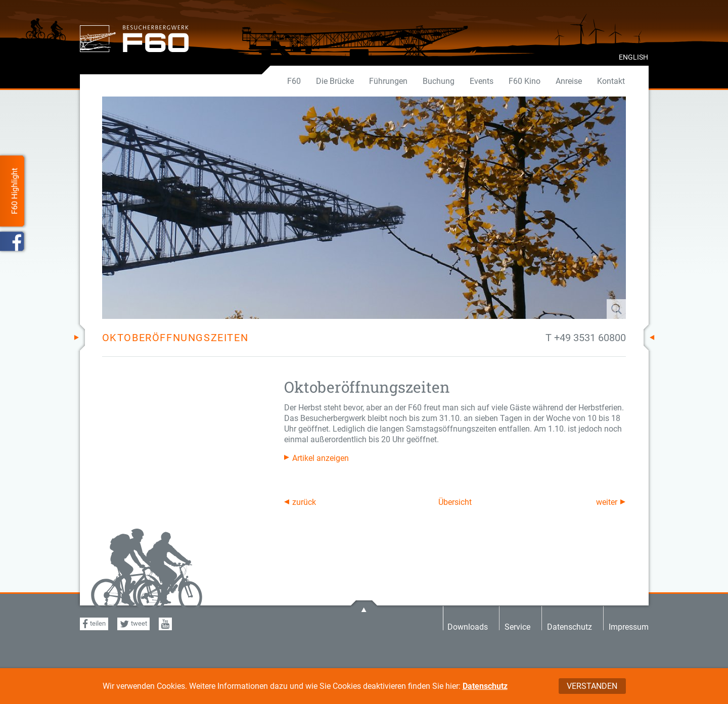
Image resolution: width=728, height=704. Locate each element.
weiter (607, 502)
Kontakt (611, 81)
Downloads (468, 626)
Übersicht (455, 502)
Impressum (629, 626)
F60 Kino (525, 81)
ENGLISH (633, 57)
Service (517, 626)
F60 (294, 81)
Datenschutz (485, 686)
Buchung (439, 81)
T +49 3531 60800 (586, 338)
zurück (304, 502)
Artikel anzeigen (321, 458)
